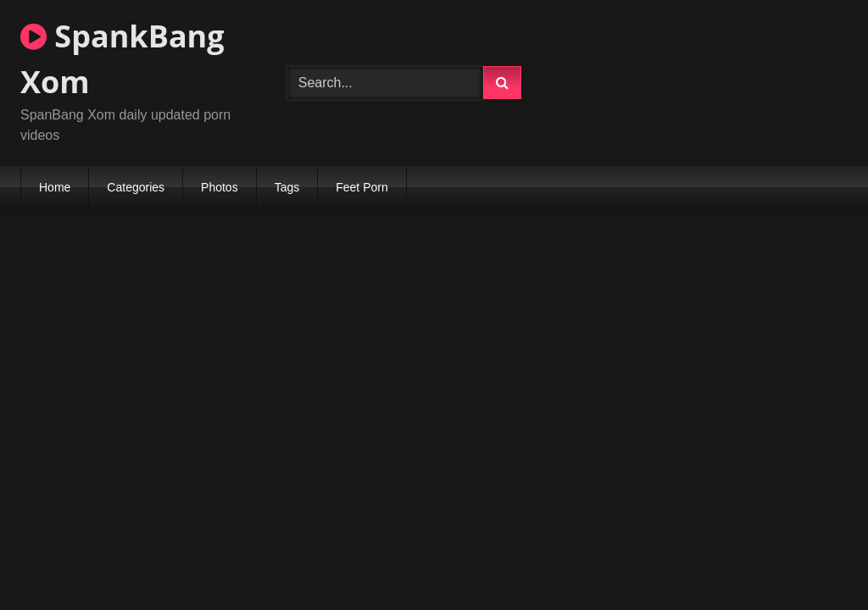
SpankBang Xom (122, 59)
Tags (287, 187)
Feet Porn (362, 187)
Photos (220, 187)
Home (55, 187)
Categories (136, 187)
